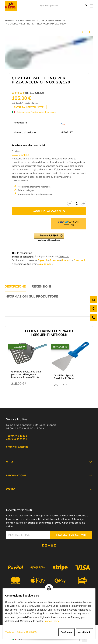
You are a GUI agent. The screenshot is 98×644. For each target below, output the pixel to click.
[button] (49, 94)
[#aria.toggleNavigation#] (92, 6)
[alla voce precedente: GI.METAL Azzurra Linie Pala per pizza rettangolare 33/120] (83, 32)
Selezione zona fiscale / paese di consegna (34, 113)
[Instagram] (52, 546)
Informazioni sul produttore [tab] (31, 297)
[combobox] (45, 639)
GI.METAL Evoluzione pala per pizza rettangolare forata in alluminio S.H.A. (26, 375)
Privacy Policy (51, 621)
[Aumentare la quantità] (84, 204)
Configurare (67, 632)
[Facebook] (43, 546)
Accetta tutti (84, 632)
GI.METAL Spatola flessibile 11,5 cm (64, 378)
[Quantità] (77, 204)
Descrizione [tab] (15, 287)
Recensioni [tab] (41, 287)
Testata (9, 632)
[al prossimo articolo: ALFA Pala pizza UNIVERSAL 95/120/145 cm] (90, 32)
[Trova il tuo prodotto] (62, 6)
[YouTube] (49, 546)
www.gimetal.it (20, 156)
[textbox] (45, 639)
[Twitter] (46, 546)
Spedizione (33, 104)
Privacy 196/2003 (27, 632)
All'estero (64, 258)
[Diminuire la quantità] (70, 204)
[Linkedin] (55, 546)
